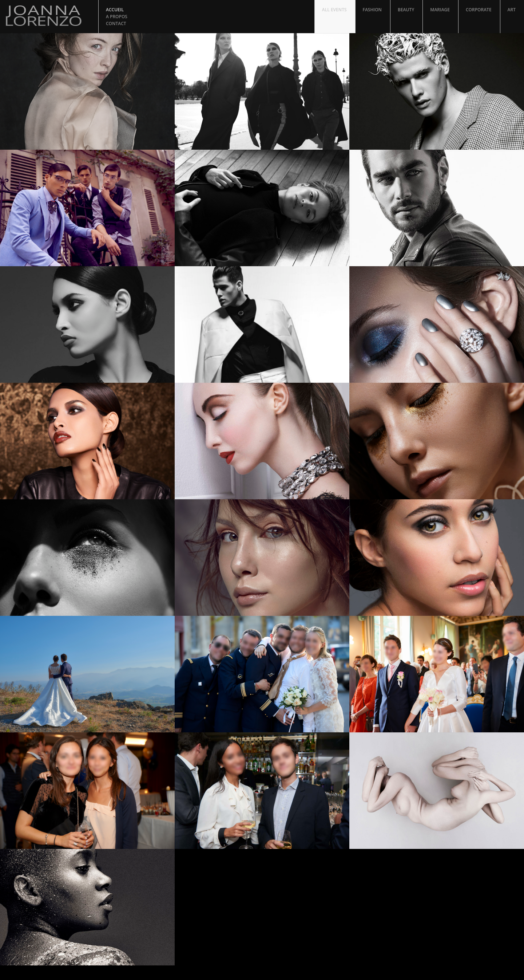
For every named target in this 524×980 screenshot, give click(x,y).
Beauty (406, 10)
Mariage (440, 10)
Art (512, 10)
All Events (334, 10)
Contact (116, 23)
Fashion (372, 10)
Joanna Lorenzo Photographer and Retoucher (49, 16)
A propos (117, 17)
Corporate (479, 10)
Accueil (115, 10)
